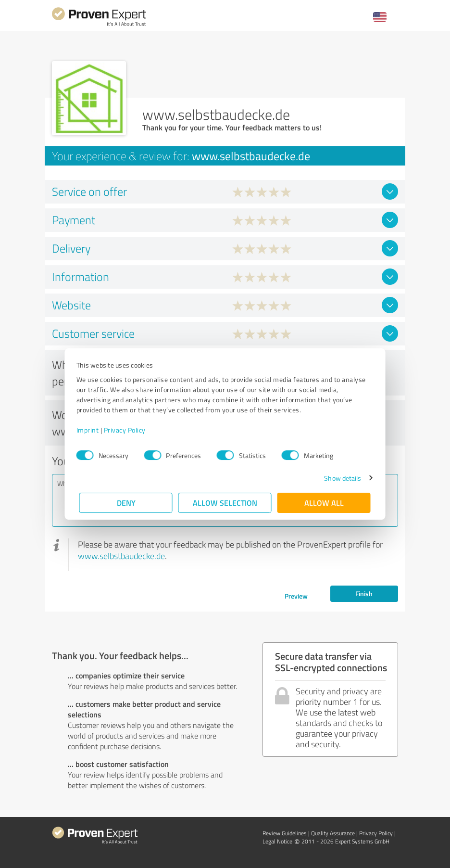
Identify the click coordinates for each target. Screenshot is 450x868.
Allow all (324, 503)
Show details (340, 478)
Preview (296, 596)
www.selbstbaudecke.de (121, 556)
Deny (126, 503)
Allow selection (225, 503)
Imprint (91, 430)
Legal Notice (277, 841)
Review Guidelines (285, 833)
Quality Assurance (333, 833)
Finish (364, 594)
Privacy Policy (128, 430)
